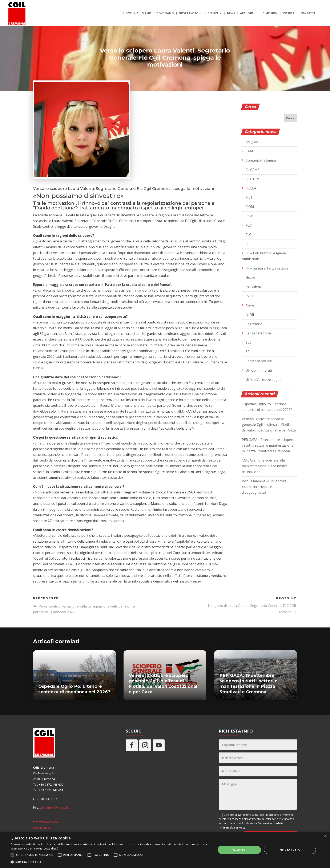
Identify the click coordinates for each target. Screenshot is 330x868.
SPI (248, 352)
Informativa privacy (46, 822)
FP (247, 244)
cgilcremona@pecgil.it (54, 807)
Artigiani (252, 142)
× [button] (325, 836)
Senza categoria (258, 333)
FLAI (249, 225)
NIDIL (250, 315)
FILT (249, 197)
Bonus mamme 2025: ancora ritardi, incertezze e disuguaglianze (264, 487)
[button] (110, 862)
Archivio (247, 13)
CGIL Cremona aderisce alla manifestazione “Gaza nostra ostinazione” (265, 466)
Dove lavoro (189, 13)
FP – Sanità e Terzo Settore (267, 268)
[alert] (165, 850)
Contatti (308, 13)
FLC (248, 235)
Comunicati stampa (261, 160)
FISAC (250, 216)
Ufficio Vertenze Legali (263, 380)
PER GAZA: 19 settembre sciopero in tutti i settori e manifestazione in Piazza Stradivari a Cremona (268, 445)
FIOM (250, 207)
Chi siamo (144, 13)
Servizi (213, 13)
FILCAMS (253, 170)
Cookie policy (42, 828)
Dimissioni (270, 13)
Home (128, 13)
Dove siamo (165, 13)
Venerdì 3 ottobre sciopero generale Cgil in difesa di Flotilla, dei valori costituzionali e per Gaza (269, 425)
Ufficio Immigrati (259, 370)
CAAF (250, 151)
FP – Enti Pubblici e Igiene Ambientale (264, 256)
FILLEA (251, 188)
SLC (249, 342)
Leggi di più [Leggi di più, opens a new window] (51, 849)
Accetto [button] (239, 850)
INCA (250, 296)
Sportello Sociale (259, 361)
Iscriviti (289, 13)
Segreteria (254, 324)
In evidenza (255, 287)
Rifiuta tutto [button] (290, 850)
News (231, 13)
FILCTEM (253, 179)
